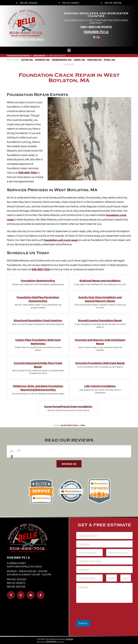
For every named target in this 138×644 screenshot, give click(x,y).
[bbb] (40, 595)
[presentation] (102, 618)
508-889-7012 (96, 32)
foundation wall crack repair (61, 240)
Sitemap (70, 639)
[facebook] (11, 595)
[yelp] (21, 595)
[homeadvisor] (31, 595)
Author (83, 425)
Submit (83, 623)
